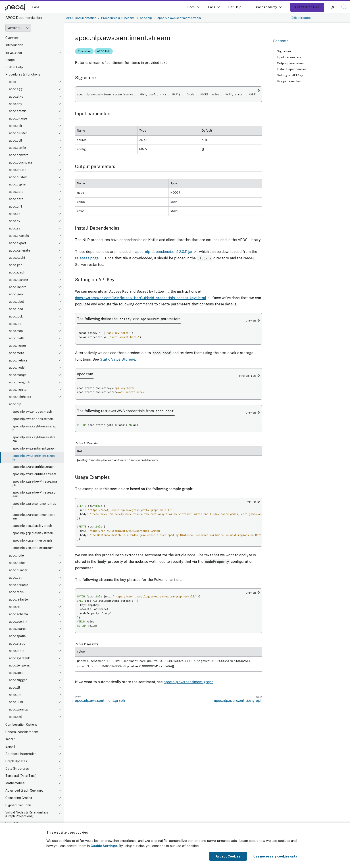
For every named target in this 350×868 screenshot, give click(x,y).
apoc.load (16, 309)
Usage (10, 60)
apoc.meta (17, 353)
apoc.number (18, 570)
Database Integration (21, 754)
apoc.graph (17, 272)
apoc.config (18, 148)
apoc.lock (16, 316)
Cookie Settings (104, 846)
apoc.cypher (18, 184)
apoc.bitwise (18, 118)
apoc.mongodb (20, 382)
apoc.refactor (19, 599)
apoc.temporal (19, 665)
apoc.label (16, 302)
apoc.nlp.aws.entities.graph (32, 412)
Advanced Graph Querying (24, 790)
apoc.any (15, 104)
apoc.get (15, 265)
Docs (191, 7)
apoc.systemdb (20, 658)
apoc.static (17, 643)
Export (10, 746)
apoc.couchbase (21, 162)
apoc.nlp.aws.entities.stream (33, 419)
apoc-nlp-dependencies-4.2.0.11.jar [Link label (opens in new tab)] (164, 252)
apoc (12, 82)
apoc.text (16, 673)
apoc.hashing (19, 280)
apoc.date (16, 199)
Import (10, 739)
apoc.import (17, 287)
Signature (284, 51)
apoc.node (16, 555)
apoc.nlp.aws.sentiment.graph (34, 448)
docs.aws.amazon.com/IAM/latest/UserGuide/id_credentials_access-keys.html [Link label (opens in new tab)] (141, 298)
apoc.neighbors (20, 397)
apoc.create (18, 170)
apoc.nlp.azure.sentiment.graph (34, 505)
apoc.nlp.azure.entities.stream (34, 474)
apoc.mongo (18, 375)
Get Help (235, 7)
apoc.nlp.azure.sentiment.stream (34, 517)
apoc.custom (18, 177)
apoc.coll (16, 141)
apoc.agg (16, 89)
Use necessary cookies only (275, 856)
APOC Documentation (81, 18)
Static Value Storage (118, 359)
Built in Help (14, 67)
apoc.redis (16, 592)
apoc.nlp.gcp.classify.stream (33, 533)
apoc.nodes (17, 563)
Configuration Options (21, 725)
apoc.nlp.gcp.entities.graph (32, 540)
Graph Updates (16, 761)
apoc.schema (18, 614)
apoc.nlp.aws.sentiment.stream (34, 458)
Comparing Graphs (19, 798)
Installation (14, 53)
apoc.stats (17, 651)
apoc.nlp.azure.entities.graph (33, 467)
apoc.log (15, 324)
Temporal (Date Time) (21, 776)
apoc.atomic (18, 111)
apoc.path (16, 578)
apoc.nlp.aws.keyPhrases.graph (34, 428)
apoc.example (19, 236)
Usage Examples (289, 81)
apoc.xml (15, 717)
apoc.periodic (19, 585)
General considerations (22, 732)
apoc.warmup (19, 709)
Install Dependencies (292, 69)
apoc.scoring (18, 622)
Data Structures (17, 769)
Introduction (14, 45)
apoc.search (18, 629)
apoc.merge (17, 346)
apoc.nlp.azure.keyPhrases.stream (34, 494)
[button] (333, 7)
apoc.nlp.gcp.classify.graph (32, 526)
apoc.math (17, 338)
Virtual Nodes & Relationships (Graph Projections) (27, 814)
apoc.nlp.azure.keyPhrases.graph (35, 483)
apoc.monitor (18, 390)
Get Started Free (307, 7)
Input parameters (289, 57)
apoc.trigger (18, 680)
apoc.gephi (17, 258)
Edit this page (301, 18)
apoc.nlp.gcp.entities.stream (33, 548)
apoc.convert (18, 155)
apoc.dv (15, 221)
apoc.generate (20, 250)
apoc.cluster (18, 133)
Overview (12, 38)
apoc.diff (16, 206)
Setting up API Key (290, 75)
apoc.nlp (15, 404)
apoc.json (16, 294)
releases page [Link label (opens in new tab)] (87, 258)
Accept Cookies (228, 856)
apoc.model (17, 368)
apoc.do (15, 214)
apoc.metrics (18, 360)
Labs (36, 7)
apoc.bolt (16, 126)
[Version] (18, 28)
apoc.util (15, 695)
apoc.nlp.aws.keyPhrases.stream (34, 439)
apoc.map (16, 331)
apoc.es (15, 228)
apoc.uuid (16, 702)
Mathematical (15, 783)
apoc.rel (15, 607)
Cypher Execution (18, 805)
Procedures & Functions (23, 74)
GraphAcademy (266, 7)
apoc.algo (16, 97)
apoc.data (16, 192)
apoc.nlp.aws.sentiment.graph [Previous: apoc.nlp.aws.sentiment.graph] (100, 701)
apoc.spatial (18, 636)
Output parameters (290, 63)
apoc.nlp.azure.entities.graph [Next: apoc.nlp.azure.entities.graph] (238, 701)
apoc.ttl (15, 687)
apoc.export (18, 243)
